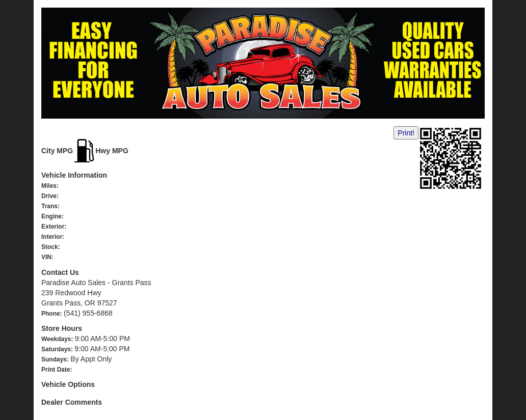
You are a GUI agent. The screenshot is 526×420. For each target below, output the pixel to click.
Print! (406, 133)
